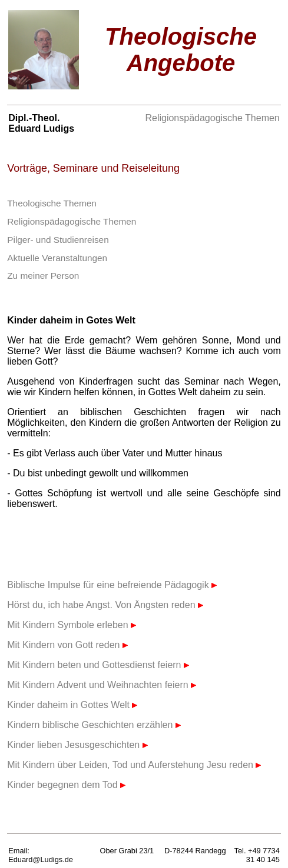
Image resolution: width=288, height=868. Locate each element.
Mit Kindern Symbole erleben (72, 625)
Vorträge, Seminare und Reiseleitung (93, 168)
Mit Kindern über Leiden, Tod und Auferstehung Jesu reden (134, 765)
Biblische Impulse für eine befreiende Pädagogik (112, 585)
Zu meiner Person (43, 276)
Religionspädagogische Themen (212, 118)
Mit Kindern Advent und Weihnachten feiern (102, 685)
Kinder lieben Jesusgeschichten (77, 745)
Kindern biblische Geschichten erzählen (94, 725)
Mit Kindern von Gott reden (67, 645)
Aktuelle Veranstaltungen (57, 258)
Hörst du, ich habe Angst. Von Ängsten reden (105, 605)
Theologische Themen (52, 203)
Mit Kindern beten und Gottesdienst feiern (98, 665)
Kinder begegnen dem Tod (66, 785)
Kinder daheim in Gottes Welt (72, 705)
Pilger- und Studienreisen (58, 240)
